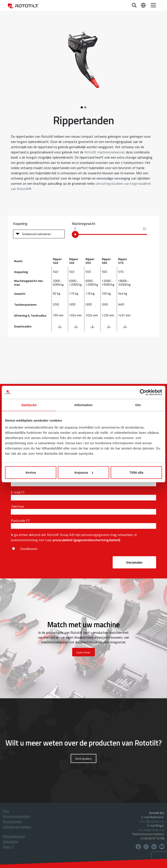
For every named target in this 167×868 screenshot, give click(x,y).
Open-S (8, 847)
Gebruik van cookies (17, 827)
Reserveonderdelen (17, 816)
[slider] (75, 234)
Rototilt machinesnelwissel (104, 152)
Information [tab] (83, 405)
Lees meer (83, 652)
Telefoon (18, 506)
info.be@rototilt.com (151, 830)
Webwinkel (10, 841)
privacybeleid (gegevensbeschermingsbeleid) (86, 540)
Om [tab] (138, 405)
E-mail (16, 492)
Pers (6, 811)
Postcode (18, 520)
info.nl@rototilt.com (152, 821)
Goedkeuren (29, 549)
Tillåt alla (136, 472)
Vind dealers (83, 759)
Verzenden (134, 562)
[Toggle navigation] (153, 5)
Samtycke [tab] (29, 405)
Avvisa (31, 472)
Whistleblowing (14, 836)
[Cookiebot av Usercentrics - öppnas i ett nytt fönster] (143, 392)
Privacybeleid (12, 821)
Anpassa (84, 472)
